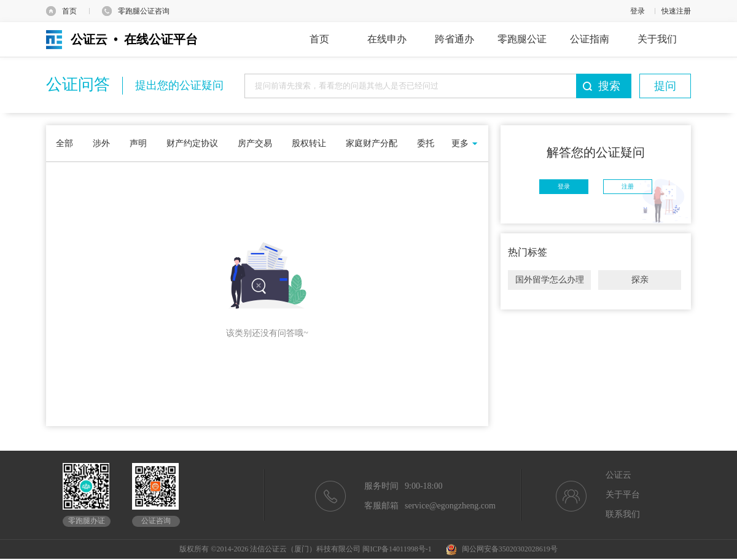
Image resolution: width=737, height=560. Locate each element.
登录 (638, 11)
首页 (69, 11)
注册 (628, 186)
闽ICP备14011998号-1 (397, 549)
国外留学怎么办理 (550, 280)
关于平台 (623, 495)
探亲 (640, 280)
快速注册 (676, 11)
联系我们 (623, 514)
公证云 (618, 475)
